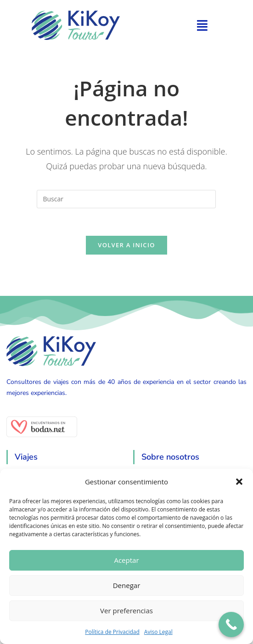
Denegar (127, 585)
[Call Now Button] (231, 625)
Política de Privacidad (112, 632)
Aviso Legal (158, 632)
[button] (239, 482)
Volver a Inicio (126, 245)
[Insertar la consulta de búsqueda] (126, 199)
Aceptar (126, 560)
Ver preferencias (126, 611)
